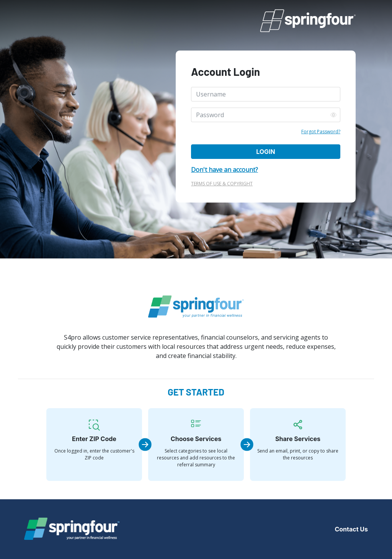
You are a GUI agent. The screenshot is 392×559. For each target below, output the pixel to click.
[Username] (266, 94)
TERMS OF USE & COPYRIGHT (222, 184)
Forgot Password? (321, 132)
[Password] (266, 115)
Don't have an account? (225, 170)
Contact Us (351, 529)
